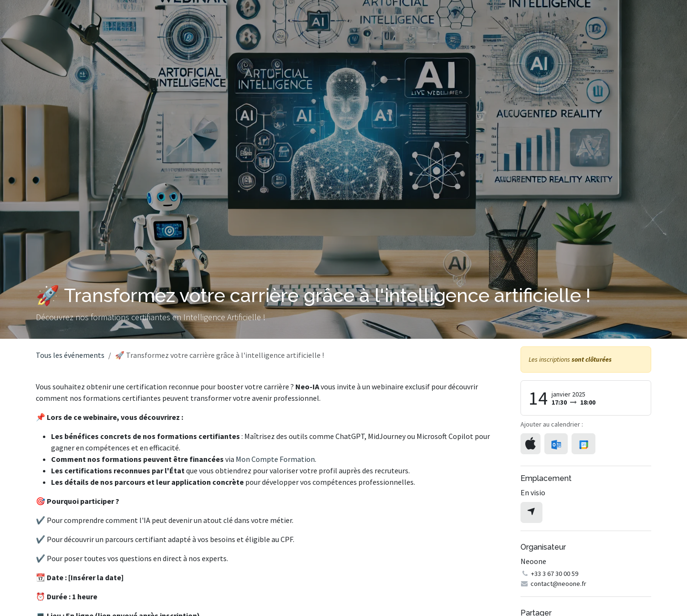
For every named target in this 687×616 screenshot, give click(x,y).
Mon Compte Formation (275, 459)
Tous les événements (70, 355)
